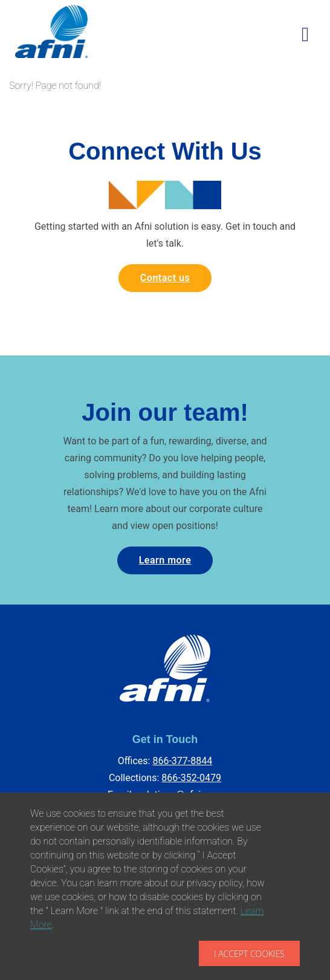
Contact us (165, 278)
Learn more (165, 560)
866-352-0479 (191, 778)
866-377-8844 (182, 761)
